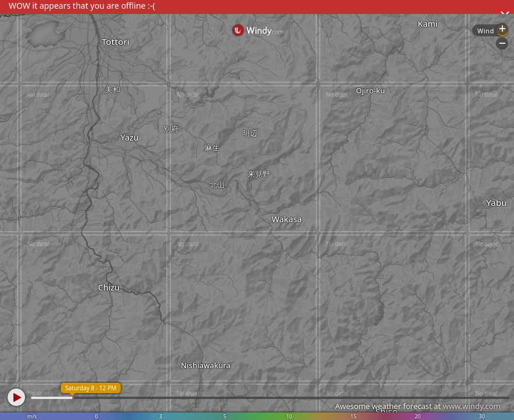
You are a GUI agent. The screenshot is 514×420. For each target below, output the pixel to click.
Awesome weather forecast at (418, 406)
